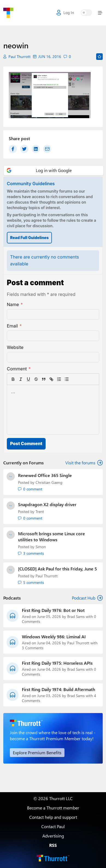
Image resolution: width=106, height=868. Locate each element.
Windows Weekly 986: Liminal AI (54, 637)
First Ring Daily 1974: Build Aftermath (58, 689)
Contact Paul (53, 826)
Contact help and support (53, 817)
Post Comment (26, 443)
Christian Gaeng (49, 482)
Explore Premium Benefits (37, 752)
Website (15, 347)
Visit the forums (84, 463)
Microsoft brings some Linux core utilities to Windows (51, 536)
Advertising (53, 836)
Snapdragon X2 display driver (47, 504)
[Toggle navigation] (99, 13)
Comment (19, 369)
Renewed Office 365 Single (45, 475)
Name (15, 304)
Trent (40, 511)
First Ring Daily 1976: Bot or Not (53, 610)
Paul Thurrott (20, 57)
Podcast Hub (87, 598)
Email (14, 326)
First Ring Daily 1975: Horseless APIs (57, 663)
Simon (41, 547)
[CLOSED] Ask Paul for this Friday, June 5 (58, 569)
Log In (65, 13)
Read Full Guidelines (29, 238)
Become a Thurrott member (53, 808)
